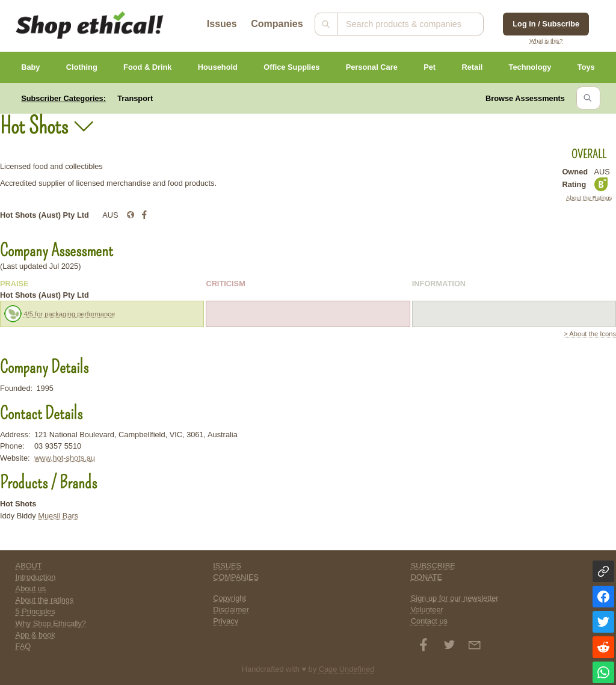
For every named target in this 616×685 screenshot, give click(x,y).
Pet (430, 67)
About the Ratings (589, 198)
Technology (530, 67)
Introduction (36, 577)
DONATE (427, 577)
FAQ (23, 646)
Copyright (229, 598)
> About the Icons (590, 334)
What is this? (546, 41)
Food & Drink (147, 67)
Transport (135, 98)
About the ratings (45, 600)
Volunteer (427, 610)
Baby (30, 67)
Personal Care (372, 67)
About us (31, 588)
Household (218, 67)
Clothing (82, 67)
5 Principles (35, 611)
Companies (277, 24)
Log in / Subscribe (546, 24)
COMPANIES (236, 577)
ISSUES (227, 566)
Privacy (226, 621)
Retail (472, 67)
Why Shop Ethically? (51, 623)
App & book (35, 635)
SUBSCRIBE (433, 566)
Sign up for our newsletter (455, 598)
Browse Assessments (525, 98)
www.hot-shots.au (65, 458)
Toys (586, 67)
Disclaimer (231, 610)
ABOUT (29, 566)
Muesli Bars (58, 516)
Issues (222, 24)
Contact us (429, 621)
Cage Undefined (347, 669)
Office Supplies (291, 67)
